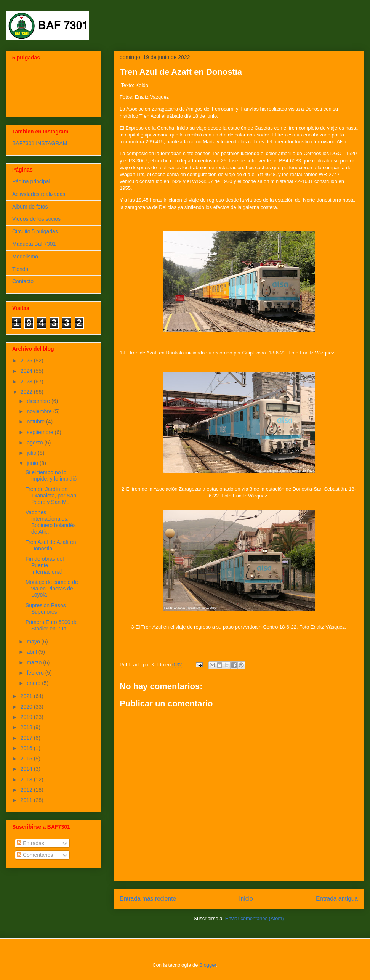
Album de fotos (30, 207)
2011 (27, 800)
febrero (36, 673)
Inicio (246, 899)
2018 (27, 727)
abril (32, 652)
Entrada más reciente (148, 899)
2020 (27, 707)
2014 (27, 769)
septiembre (41, 432)
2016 (27, 748)
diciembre (39, 401)
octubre (36, 422)
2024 (27, 371)
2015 (27, 759)
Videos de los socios (36, 219)
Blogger (208, 965)
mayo (34, 642)
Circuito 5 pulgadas (35, 231)
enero (34, 683)
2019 (27, 717)
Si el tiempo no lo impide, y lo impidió (51, 476)
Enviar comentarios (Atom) (255, 918)
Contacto (23, 281)
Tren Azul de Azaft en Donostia (51, 545)
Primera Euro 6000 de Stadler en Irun (52, 625)
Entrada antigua (337, 899)
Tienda (20, 269)
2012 (27, 790)
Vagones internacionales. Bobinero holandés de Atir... (51, 522)
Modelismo (25, 257)
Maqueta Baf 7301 (34, 244)
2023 (27, 382)
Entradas (30, 843)
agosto (35, 443)
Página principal (31, 181)
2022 (27, 392)
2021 (27, 696)
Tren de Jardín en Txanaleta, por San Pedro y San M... (51, 496)
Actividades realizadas (39, 194)
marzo (35, 662)
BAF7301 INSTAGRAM (40, 143)
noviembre (40, 411)
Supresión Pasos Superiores (46, 609)
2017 (27, 738)
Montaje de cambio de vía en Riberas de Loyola (52, 589)
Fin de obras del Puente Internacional (45, 565)
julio (32, 453)
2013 (27, 780)
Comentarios (35, 855)
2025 (27, 361)
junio (33, 463)
